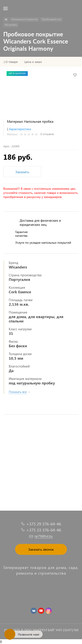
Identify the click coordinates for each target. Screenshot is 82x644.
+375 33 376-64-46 (44, 530)
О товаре (12, 62)
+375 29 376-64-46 (44, 524)
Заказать (22, 172)
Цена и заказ (33, 62)
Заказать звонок (41, 549)
